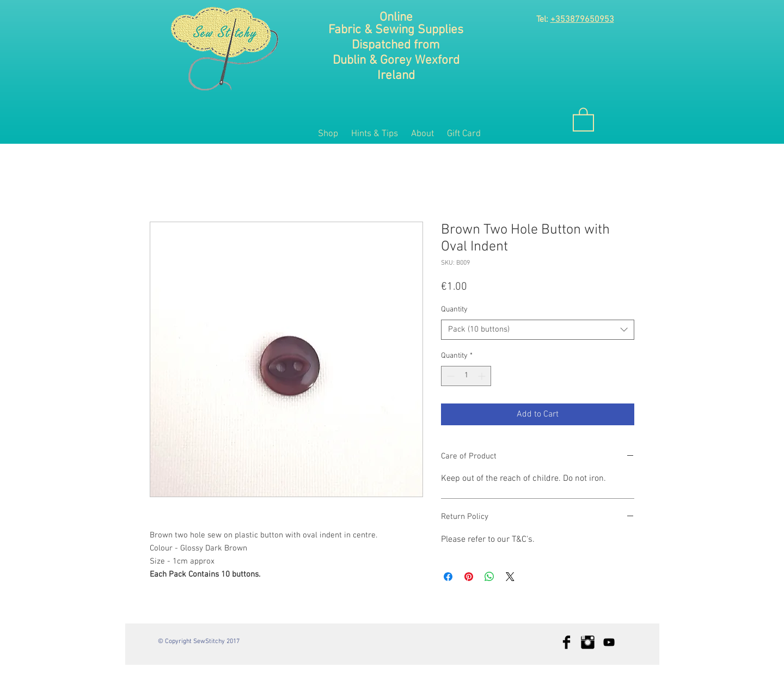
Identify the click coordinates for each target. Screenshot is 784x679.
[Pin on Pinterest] (469, 577)
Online (396, 17)
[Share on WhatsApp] (489, 577)
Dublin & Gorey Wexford (396, 60)
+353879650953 (582, 20)
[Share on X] (510, 577)
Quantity (454, 310)
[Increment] (483, 376)
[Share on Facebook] (448, 577)
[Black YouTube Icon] (609, 642)
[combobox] (538, 330)
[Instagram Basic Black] (588, 642)
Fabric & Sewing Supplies (396, 30)
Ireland (396, 76)
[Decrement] (449, 376)
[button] (583, 119)
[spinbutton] (466, 376)
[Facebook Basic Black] (566, 642)
